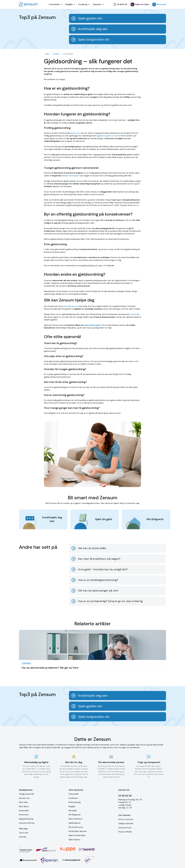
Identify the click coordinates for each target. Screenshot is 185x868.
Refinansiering (75, 802)
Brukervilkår (24, 811)
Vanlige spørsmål (26, 794)
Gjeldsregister (75, 823)
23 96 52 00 (125, 796)
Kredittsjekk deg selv (78, 831)
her (137, 205)
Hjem (47, 54)
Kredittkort (73, 798)
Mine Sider (23, 802)
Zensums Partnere (27, 823)
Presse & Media (125, 832)
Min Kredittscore (76, 827)
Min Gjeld (73, 811)
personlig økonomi (71, 306)
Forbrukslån (74, 794)
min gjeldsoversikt (110, 136)
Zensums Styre (125, 828)
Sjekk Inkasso (74, 840)
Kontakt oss (24, 798)
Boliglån (72, 806)
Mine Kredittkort (76, 819)
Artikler (56, 54)
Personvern (24, 815)
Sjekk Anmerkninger (77, 835)
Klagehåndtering (26, 819)
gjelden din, (76, 133)
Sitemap (23, 837)
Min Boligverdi (74, 815)
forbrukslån (135, 314)
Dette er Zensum (126, 819)
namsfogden (74, 176)
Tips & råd (23, 833)
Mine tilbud (24, 806)
